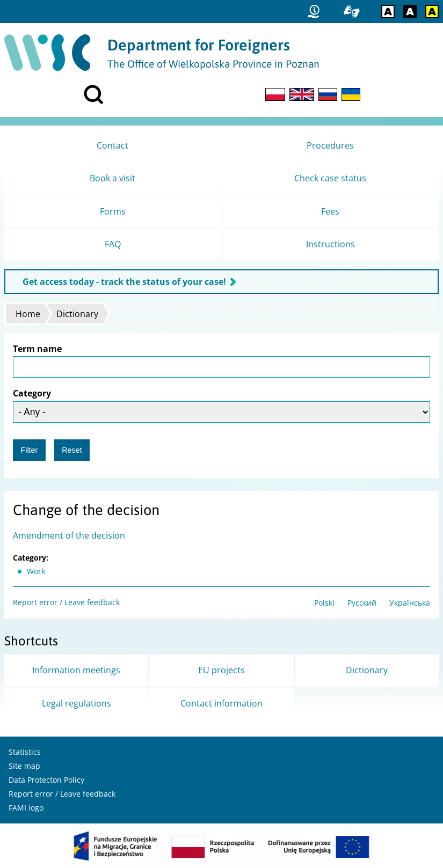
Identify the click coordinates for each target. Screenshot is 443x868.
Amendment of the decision (69, 535)
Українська (410, 603)
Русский (362, 603)
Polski (324, 603)
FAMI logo (26, 808)
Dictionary (77, 314)
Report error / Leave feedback (66, 602)
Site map (24, 766)
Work (36, 571)
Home (28, 314)
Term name (37, 349)
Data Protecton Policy (46, 780)
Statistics (25, 752)
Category (32, 393)
